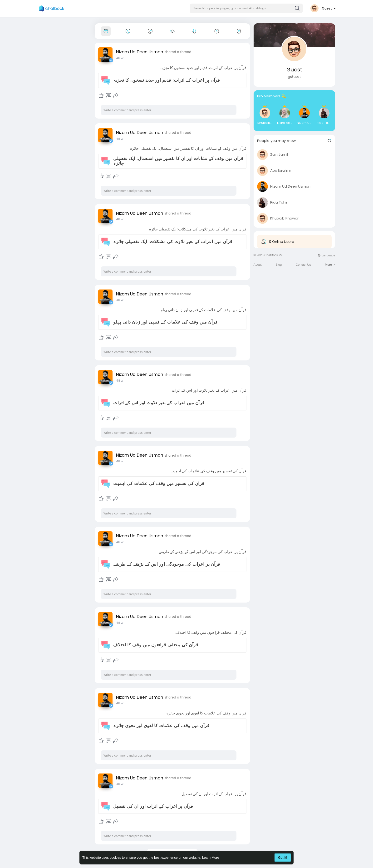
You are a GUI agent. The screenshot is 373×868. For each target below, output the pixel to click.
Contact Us (303, 265)
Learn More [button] (211, 858)
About (258, 265)
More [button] (330, 265)
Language (326, 255)
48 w (120, 58)
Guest (294, 70)
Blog (279, 265)
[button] (246, 8)
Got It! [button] (283, 858)
